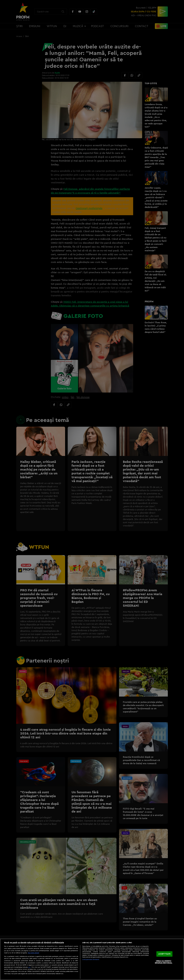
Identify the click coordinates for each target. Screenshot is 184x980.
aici (29, 967)
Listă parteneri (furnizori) (91, 959)
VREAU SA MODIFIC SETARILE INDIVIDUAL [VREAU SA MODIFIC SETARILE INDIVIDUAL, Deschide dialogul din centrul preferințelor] (164, 962)
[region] (92, 959)
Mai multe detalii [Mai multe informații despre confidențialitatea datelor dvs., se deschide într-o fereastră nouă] (33, 953)
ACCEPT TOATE (164, 954)
